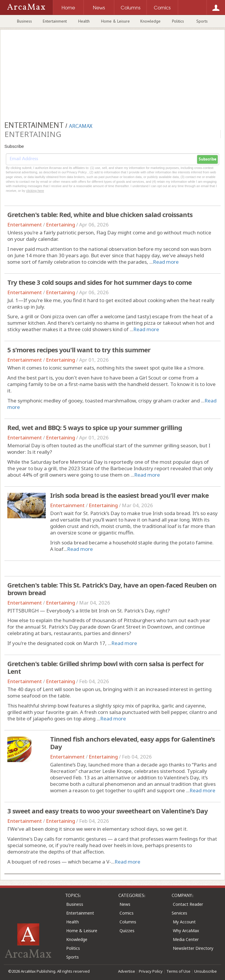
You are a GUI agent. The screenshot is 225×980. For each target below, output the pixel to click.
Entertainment (55, 21)
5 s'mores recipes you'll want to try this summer (79, 350)
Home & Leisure (115, 21)
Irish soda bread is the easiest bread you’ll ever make (129, 495)
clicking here (35, 191)
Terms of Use (178, 971)
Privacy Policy (151, 971)
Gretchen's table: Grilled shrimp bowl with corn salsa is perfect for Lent (105, 667)
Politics (178, 21)
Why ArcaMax (186, 931)
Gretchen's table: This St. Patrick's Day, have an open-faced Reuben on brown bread (112, 589)
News (125, 904)
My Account (184, 922)
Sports (202, 21)
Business (24, 21)
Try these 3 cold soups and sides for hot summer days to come (99, 282)
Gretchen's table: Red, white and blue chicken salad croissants (100, 214)
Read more (166, 262)
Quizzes (127, 931)
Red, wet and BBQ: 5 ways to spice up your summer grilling (95, 427)
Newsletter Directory (193, 948)
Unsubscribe (206, 971)
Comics (127, 913)
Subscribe (207, 159)
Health (84, 21)
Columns (128, 922)
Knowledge (150, 21)
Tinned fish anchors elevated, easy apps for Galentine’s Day (132, 743)
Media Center (186, 939)
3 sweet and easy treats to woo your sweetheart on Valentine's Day (108, 811)
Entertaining (60, 225)
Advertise (127, 971)
